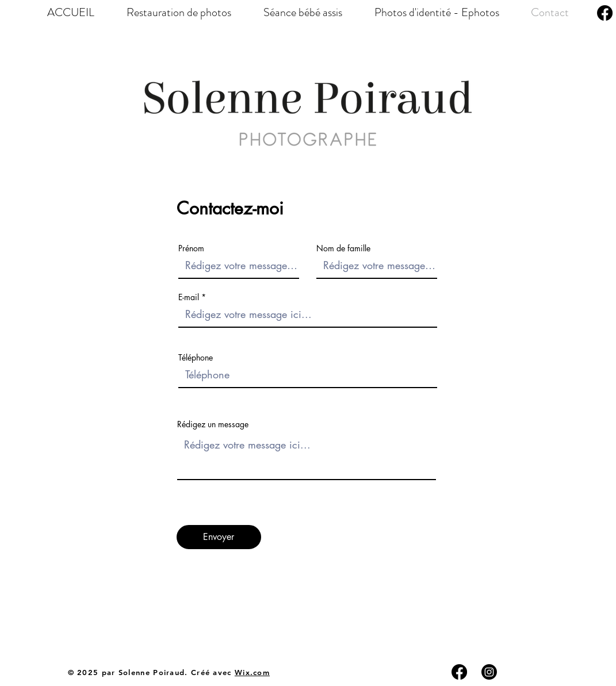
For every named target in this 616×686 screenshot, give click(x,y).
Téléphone (196, 358)
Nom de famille (343, 248)
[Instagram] (489, 672)
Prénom (191, 248)
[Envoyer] (219, 537)
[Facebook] (605, 13)
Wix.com (252, 672)
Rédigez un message (213, 424)
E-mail (189, 297)
